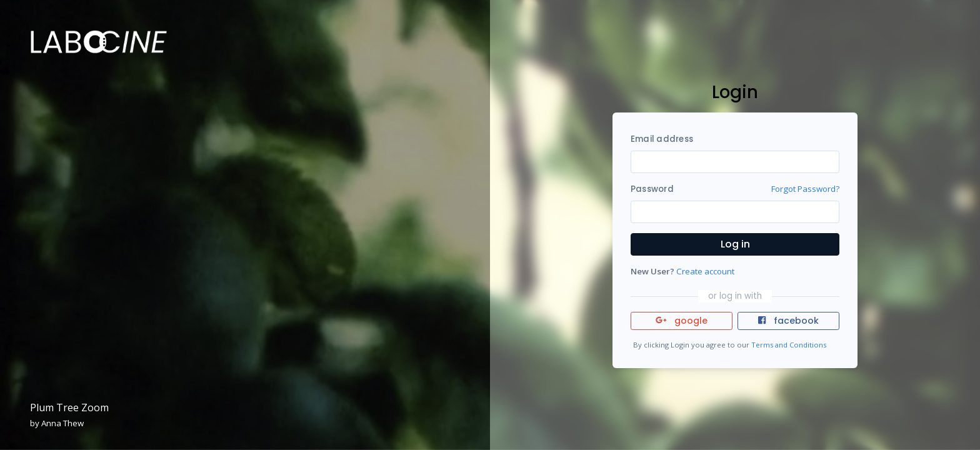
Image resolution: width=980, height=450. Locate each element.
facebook (788, 321)
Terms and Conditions (789, 345)
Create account (705, 271)
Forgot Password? (805, 189)
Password (652, 189)
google (682, 321)
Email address (662, 139)
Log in (735, 244)
